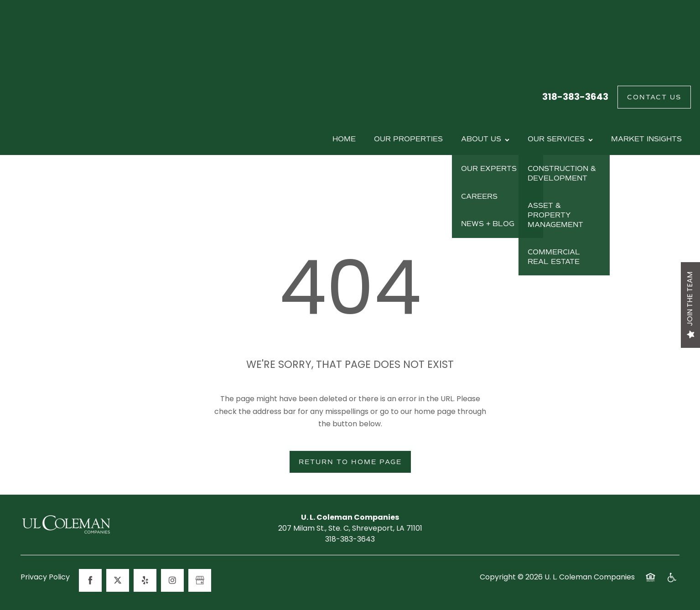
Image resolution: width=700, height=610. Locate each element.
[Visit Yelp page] (145, 580)
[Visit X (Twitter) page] (118, 580)
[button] (654, 97)
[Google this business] (200, 580)
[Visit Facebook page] (90, 580)
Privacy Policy (45, 578)
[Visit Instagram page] (172, 580)
